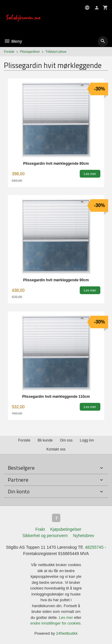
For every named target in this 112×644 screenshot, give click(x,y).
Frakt (40, 529)
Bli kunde (45, 440)
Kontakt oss (56, 449)
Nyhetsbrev (84, 536)
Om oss (66, 440)
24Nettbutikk (67, 633)
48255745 (94, 547)
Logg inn (87, 440)
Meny (13, 41)
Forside (9, 52)
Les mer (66, 617)
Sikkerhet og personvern (45, 536)
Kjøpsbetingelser (66, 529)
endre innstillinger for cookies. (56, 623)
